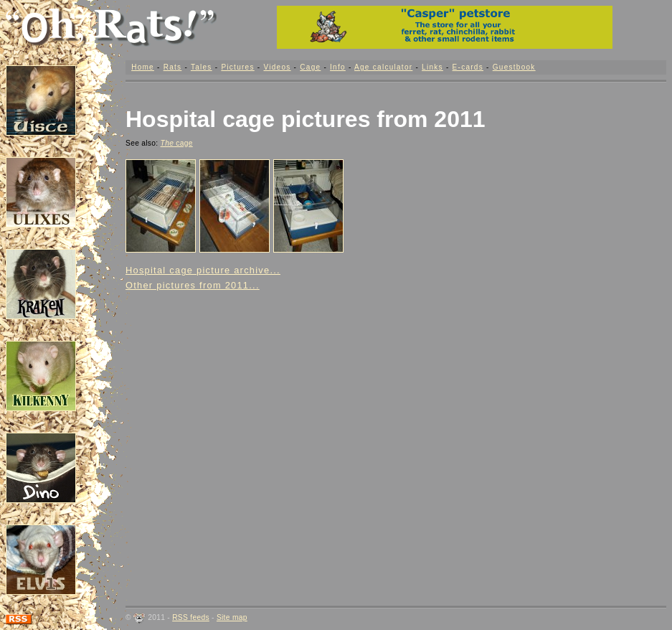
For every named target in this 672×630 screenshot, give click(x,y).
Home (143, 67)
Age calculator (383, 67)
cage (177, 143)
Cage (310, 67)
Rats (173, 67)
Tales (202, 67)
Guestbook (514, 67)
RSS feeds (191, 617)
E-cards (468, 67)
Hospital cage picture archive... (203, 270)
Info (338, 67)
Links (432, 67)
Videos (277, 67)
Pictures (237, 67)
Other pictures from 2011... (193, 285)
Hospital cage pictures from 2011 (306, 119)
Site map (232, 617)
